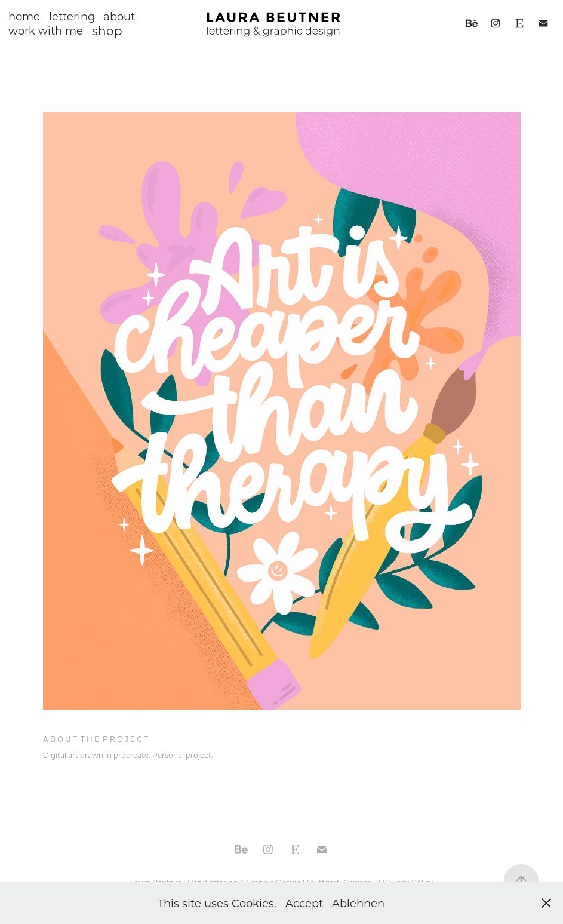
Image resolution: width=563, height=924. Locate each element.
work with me (46, 30)
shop (107, 30)
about (119, 16)
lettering (72, 16)
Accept (304, 903)
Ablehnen (358, 903)
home (24, 16)
